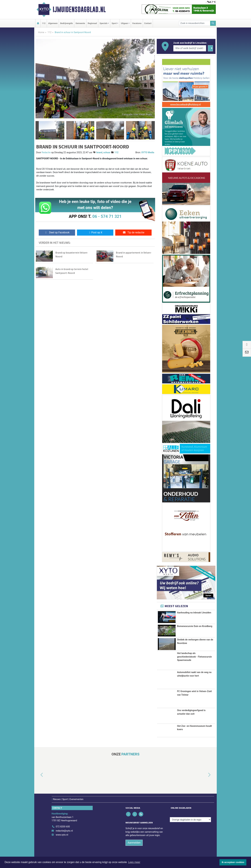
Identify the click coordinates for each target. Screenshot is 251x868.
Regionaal (92, 23)
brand (99, 153)
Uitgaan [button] (124, 23)
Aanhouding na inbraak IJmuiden (194, 613)
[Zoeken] (213, 23)
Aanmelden (134, 845)
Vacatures (137, 23)
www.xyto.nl (62, 837)
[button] (37, 130)
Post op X (95, 232)
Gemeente (80, 23)
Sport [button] (114, 23)
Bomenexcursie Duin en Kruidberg (195, 626)
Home (41, 32)
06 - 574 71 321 (107, 216)
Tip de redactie (133, 232)
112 (44, 23)
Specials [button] (103, 23)
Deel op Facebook (57, 232)
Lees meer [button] (134, 862)
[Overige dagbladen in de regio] (190, 822)
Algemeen (53, 23)
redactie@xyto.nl (64, 833)
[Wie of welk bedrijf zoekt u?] (190, 48)
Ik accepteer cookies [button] (233, 862)
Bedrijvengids (67, 23)
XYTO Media (148, 153)
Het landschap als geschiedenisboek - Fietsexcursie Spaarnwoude (194, 659)
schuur (107, 153)
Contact (148, 23)
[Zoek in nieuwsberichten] (195, 23)
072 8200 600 (63, 829)
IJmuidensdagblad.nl (79, 9)
